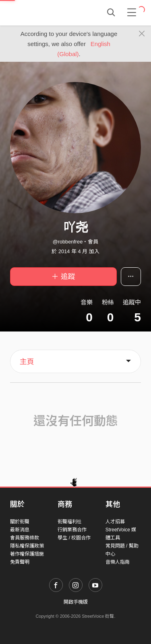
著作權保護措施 (27, 554)
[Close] (142, 34)
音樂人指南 (118, 562)
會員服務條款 (25, 538)
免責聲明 (20, 562)
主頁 (27, 362)
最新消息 (20, 530)
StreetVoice (43, 13)
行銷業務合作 (72, 530)
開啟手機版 (76, 602)
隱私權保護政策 (27, 546)
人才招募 (115, 522)
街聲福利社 (70, 522)
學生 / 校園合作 (74, 538)
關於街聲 (20, 522)
